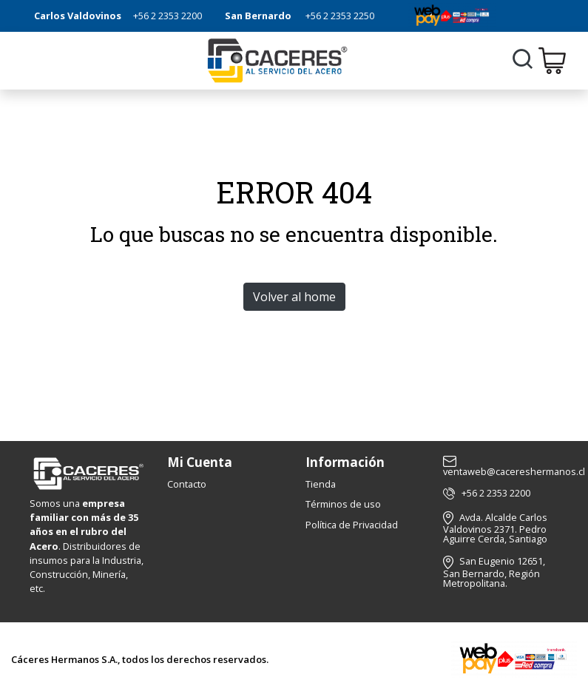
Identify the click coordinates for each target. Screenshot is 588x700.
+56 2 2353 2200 (168, 16)
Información (345, 462)
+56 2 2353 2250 (340, 16)
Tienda (321, 484)
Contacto (187, 484)
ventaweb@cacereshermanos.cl (514, 467)
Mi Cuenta (200, 462)
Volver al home (294, 297)
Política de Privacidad (352, 525)
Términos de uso (343, 504)
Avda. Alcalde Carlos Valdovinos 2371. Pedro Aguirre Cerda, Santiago (495, 528)
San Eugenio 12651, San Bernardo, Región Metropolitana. (494, 572)
